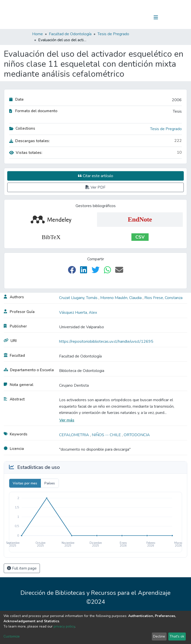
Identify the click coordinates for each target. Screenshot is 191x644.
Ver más (67, 420)
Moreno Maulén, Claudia (121, 298)
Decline (159, 636)
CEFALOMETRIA (75, 435)
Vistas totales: (26, 153)
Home (38, 34)
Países (50, 483)
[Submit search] (130, 17)
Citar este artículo (96, 176)
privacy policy (64, 626)
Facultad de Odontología (70, 34)
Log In (140, 17)
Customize (12, 636)
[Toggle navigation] (156, 17)
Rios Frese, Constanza (163, 298)
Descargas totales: (30, 141)
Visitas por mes (25, 483)
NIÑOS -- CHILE (107, 435)
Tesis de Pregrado (113, 34)
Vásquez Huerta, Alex (78, 313)
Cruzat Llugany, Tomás (79, 298)
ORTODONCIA (137, 435)
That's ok (177, 636)
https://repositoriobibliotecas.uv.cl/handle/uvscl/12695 (106, 341)
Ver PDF (95, 187)
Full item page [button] (22, 568)
